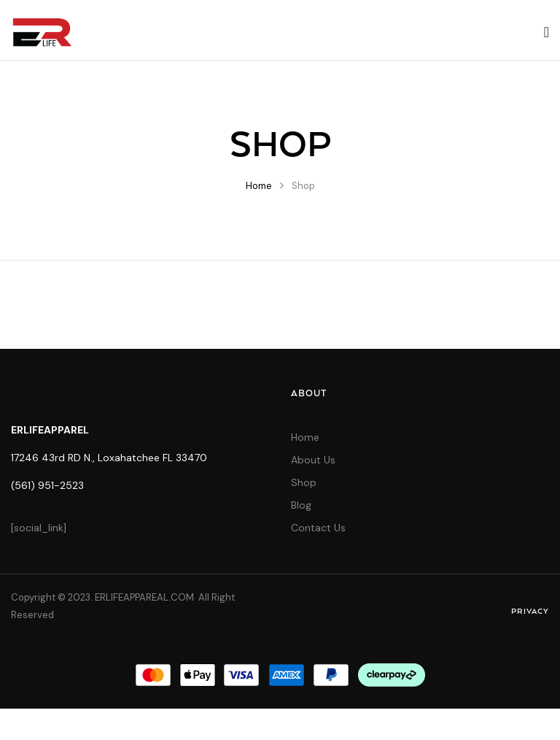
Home (259, 186)
